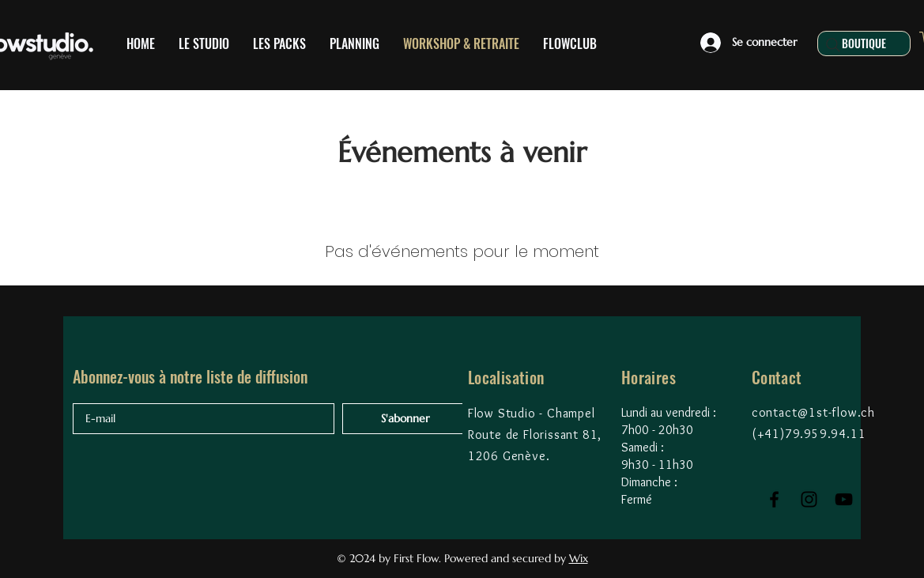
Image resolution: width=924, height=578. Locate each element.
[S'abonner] (405, 419)
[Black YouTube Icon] (844, 499)
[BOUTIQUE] (864, 43)
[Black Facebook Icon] (774, 499)
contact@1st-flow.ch (813, 412)
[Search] (833, 45)
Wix (579, 558)
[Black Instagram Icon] (809, 499)
